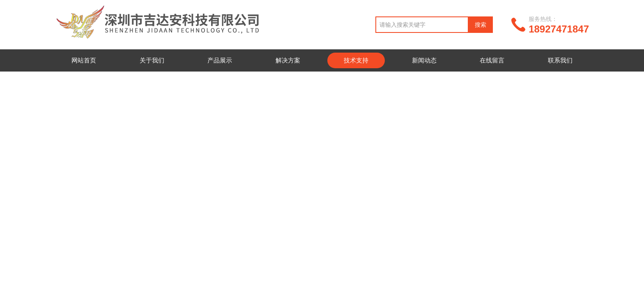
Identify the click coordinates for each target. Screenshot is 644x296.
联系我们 (560, 60)
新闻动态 (424, 60)
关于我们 (152, 60)
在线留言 (492, 60)
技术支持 (356, 60)
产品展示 (220, 60)
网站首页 (84, 60)
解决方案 (288, 60)
